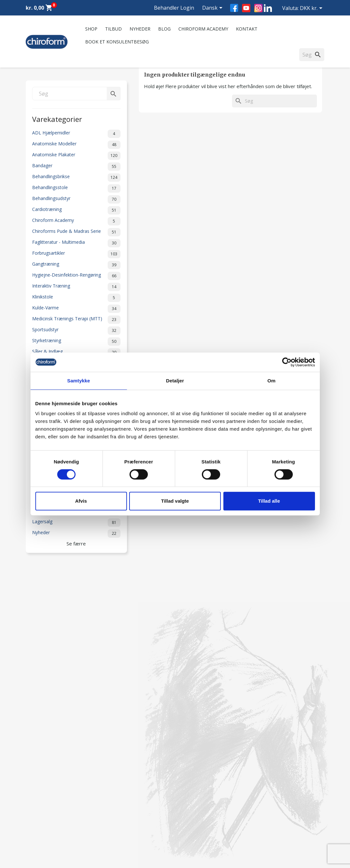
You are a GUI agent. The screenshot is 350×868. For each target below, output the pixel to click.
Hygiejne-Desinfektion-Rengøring (76, 276)
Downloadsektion (44, 817)
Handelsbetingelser (123, 817)
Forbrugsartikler (76, 254)
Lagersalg (76, 523)
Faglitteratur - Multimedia (76, 243)
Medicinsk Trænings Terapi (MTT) (76, 320)
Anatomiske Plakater (76, 156)
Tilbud (113, 29)
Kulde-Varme (76, 309)
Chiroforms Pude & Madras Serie (76, 232)
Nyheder (140, 29)
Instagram (258, 8)
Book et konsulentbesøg (117, 42)
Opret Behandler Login (49, 834)
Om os (110, 760)
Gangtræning (76, 265)
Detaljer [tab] (175, 381)
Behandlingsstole (76, 188)
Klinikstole (76, 298)
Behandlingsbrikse (76, 178)
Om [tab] (271, 381)
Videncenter (38, 809)
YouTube (246, 8)
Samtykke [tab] (79, 381)
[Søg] (76, 94)
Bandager (76, 167)
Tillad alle (269, 501)
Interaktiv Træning (76, 287)
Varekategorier (57, 119)
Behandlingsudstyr (76, 199)
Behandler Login (174, 8)
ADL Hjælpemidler (76, 134)
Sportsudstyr (76, 331)
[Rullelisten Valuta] (312, 9)
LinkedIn (268, 8)
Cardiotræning (76, 210)
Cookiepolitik (116, 834)
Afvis (81, 501)
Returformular (117, 825)
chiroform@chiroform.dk (206, 799)
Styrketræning (76, 342)
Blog (164, 29)
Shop (91, 29)
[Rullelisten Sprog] (213, 8)
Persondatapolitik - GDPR (129, 809)
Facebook (234, 8)
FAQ (107, 777)
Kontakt (247, 29)
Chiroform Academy (203, 29)
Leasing (34, 825)
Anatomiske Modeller (76, 145)
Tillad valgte (175, 501)
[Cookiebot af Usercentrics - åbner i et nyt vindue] (287, 362)
